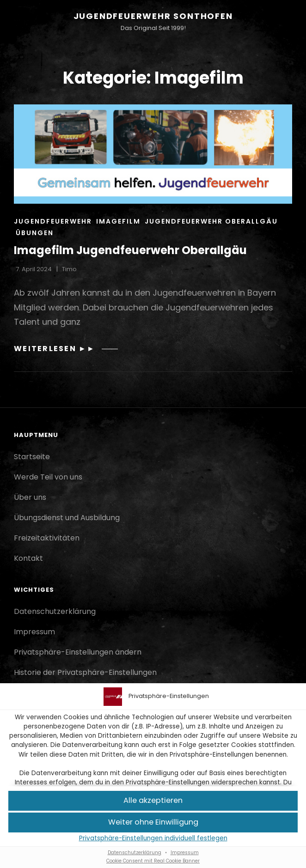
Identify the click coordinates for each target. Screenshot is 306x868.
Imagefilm (118, 221)
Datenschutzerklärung (135, 853)
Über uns (30, 497)
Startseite (32, 457)
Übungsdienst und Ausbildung (67, 518)
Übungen (35, 233)
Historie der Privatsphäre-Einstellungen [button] (85, 672)
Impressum (185, 853)
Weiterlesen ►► (66, 349)
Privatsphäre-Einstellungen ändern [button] (78, 652)
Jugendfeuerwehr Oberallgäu (211, 221)
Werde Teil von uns (48, 477)
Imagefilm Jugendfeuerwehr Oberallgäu (130, 250)
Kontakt (28, 558)
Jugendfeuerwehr (53, 221)
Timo (69, 269)
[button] (153, 801)
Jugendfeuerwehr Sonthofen (153, 16)
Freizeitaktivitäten (47, 538)
